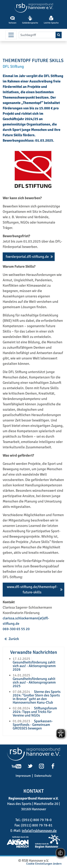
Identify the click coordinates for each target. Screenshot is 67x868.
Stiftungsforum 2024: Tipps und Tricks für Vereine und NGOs (35, 712)
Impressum (23, 776)
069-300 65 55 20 (16, 629)
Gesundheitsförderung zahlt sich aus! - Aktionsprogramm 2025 (34, 682)
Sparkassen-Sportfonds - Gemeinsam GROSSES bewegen (33, 725)
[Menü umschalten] (11, 35)
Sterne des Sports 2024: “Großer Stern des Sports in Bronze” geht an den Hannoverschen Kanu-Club (37, 697)
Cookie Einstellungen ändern (44, 864)
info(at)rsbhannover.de (39, 831)
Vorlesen (13, 20)
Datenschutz (43, 776)
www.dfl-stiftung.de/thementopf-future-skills (32, 590)
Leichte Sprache (51, 20)
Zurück (14, 639)
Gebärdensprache (30, 20)
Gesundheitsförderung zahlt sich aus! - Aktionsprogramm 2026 (34, 666)
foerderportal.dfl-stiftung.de (27, 257)
